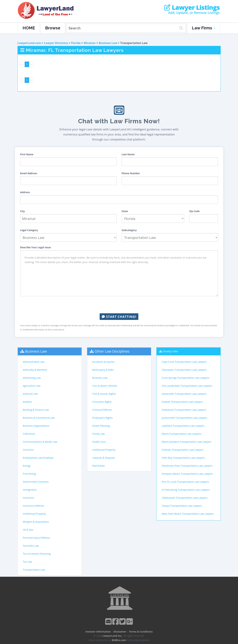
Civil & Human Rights (104, 394)
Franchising (29, 474)
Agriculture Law (32, 386)
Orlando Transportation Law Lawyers (183, 450)
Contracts (28, 450)
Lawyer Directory (56, 43)
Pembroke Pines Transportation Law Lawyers (187, 466)
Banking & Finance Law (36, 410)
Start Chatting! (119, 317)
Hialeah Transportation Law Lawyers (182, 402)
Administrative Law (34, 362)
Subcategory (129, 230)
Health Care (99, 442)
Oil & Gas (28, 530)
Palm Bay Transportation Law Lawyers (183, 458)
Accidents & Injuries (103, 362)
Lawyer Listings (192, 7)
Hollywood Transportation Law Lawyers (184, 410)
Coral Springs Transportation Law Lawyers (186, 378)
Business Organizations (36, 426)
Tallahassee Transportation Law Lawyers (185, 498)
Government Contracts (36, 482)
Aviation (28, 402)
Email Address (29, 173)
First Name (27, 154)
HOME (29, 28)
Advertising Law (32, 378)
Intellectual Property (34, 514)
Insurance (28, 498)
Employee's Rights (103, 418)
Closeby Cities (170, 351)
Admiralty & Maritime (35, 370)
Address (25, 192)
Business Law (108, 43)
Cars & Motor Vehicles (105, 386)
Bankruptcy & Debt (103, 370)
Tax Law (27, 562)
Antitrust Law (30, 394)
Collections (29, 434)
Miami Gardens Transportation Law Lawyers (187, 442)
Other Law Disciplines (112, 351)
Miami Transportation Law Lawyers (182, 434)
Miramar (90, 43)
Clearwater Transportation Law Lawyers (184, 370)
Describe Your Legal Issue (36, 247)
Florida (76, 43)
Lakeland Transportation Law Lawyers (183, 426)
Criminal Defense (102, 410)
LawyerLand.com (29, 43)
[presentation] (119, 305)
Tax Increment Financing (37, 554)
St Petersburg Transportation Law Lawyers (186, 490)
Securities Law (31, 546)
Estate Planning (101, 426)
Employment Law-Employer (38, 458)
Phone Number (131, 173)
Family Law (99, 434)
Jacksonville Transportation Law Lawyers (185, 418)
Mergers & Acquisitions (36, 522)
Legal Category (29, 230)
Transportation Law (34, 570)
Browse (53, 28)
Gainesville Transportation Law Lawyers (184, 394)
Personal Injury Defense (36, 538)
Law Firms (204, 28)
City (22, 211)
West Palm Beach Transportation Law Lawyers (188, 514)
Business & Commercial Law (39, 418)
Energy (27, 466)
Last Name (128, 154)
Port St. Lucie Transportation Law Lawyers (185, 482)
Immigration (30, 490)
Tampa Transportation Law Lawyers (182, 506)
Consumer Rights (102, 402)
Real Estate (99, 466)
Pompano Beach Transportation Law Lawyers (187, 474)
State (125, 211)
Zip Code (195, 211)
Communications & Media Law (40, 442)
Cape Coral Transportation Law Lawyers (184, 362)
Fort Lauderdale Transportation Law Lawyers (187, 386)
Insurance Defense (34, 506)
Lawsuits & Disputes (104, 458)
